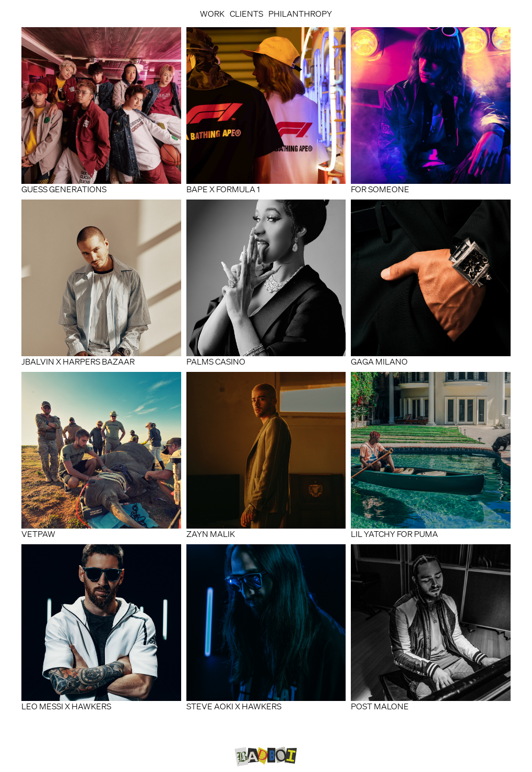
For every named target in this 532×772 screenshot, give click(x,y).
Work (212, 14)
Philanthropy (300, 14)
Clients (246, 14)
